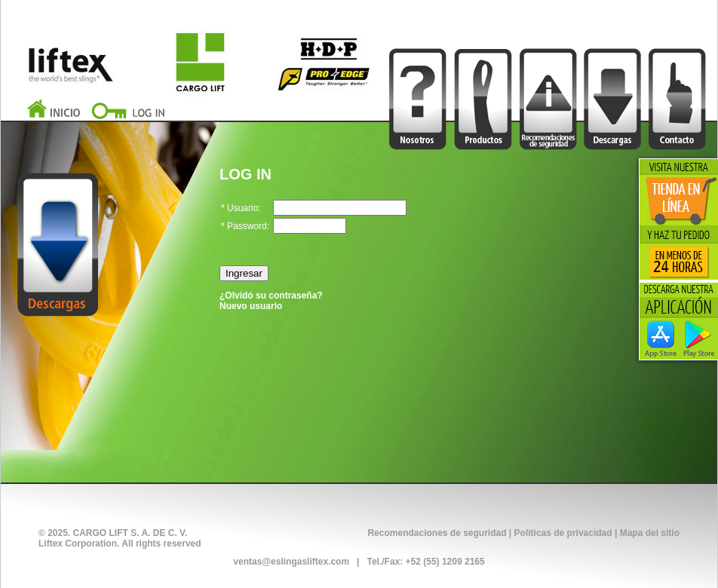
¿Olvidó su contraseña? (271, 296)
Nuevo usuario (251, 306)
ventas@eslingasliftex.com (291, 562)
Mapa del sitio (650, 533)
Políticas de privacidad (563, 533)
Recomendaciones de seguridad (437, 533)
